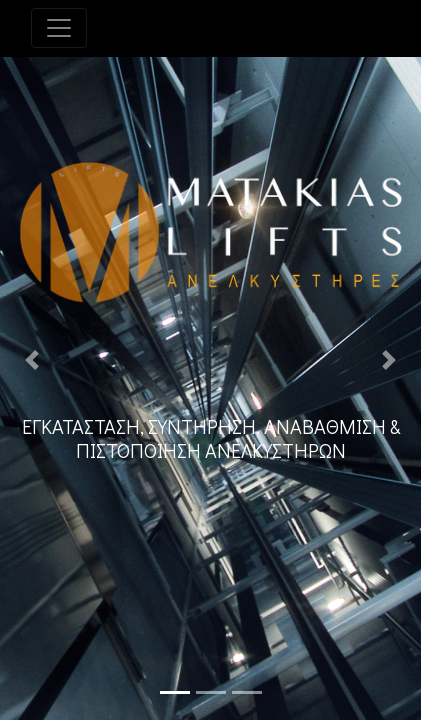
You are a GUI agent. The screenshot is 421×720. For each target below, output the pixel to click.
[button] (31, 360)
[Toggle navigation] (59, 28)
